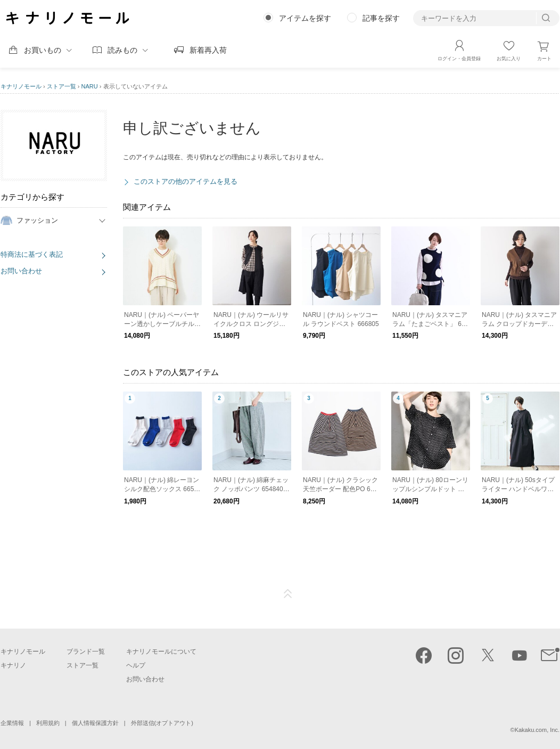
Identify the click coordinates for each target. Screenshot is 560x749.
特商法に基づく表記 (32, 254)
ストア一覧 (61, 86)
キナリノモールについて (161, 652)
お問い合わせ (21, 271)
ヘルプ (136, 665)
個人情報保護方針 (95, 723)
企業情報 (12, 723)
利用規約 (48, 723)
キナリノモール (21, 86)
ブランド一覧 (86, 652)
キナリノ (13, 665)
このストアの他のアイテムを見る (186, 181)
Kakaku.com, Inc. (537, 730)
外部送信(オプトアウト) (162, 723)
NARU (90, 86)
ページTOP (288, 594)
